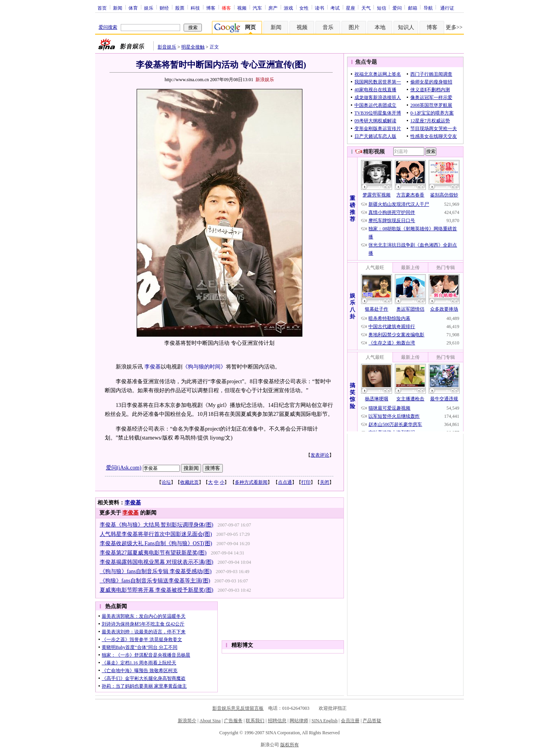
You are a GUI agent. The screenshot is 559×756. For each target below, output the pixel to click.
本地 (380, 27)
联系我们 (255, 721)
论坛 (166, 482)
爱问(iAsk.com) (124, 468)
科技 (195, 8)
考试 (335, 8)
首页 (102, 8)
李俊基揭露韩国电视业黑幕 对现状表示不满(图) (157, 562)
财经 (164, 8)
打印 (306, 482)
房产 (273, 8)
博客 (211, 8)
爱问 (397, 8)
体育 (133, 8)
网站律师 (299, 721)
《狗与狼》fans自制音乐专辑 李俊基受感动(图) (156, 571)
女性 (304, 8)
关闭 (325, 482)
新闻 (118, 8)
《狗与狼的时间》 (204, 367)
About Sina (210, 721)
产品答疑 (372, 721)
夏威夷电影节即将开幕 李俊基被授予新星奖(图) (157, 590)
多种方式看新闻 (251, 482)
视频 (242, 8)
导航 (428, 8)
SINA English (324, 721)
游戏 (288, 8)
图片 (354, 27)
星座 (351, 8)
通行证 (447, 8)
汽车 (257, 8)
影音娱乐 (167, 47)
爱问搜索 (108, 27)
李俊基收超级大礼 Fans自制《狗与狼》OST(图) (156, 543)
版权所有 (290, 745)
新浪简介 (187, 721)
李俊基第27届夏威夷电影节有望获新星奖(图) (153, 553)
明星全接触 (193, 47)
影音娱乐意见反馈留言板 (238, 708)
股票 (180, 8)
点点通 (285, 482)
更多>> (454, 27)
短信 (382, 8)
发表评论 (320, 455)
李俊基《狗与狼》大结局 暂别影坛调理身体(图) (157, 525)
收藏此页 (189, 482)
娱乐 (149, 8)
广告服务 (233, 721)
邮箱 (413, 8)
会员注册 (350, 721)
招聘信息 (277, 721)
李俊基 (153, 367)
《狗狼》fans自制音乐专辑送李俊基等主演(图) (155, 581)
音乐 (328, 27)
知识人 (406, 27)
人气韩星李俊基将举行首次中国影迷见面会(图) (156, 534)
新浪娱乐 (265, 80)
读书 (319, 8)
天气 (366, 8)
